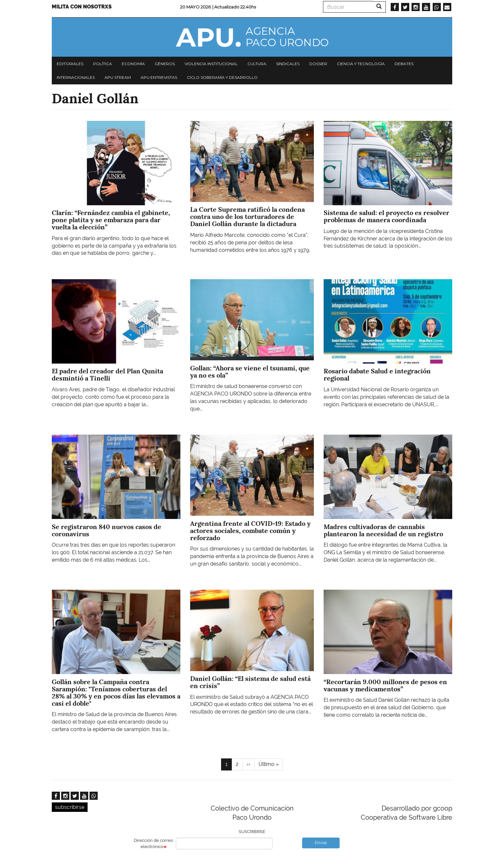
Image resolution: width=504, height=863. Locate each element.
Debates (404, 64)
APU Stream (118, 77)
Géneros (165, 64)
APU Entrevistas (159, 77)
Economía (133, 64)
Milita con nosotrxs (82, 7)
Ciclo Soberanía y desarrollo (222, 77)
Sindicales (288, 64)
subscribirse (70, 807)
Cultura (257, 64)
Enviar (321, 843)
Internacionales (76, 77)
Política (103, 64)
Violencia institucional (211, 64)
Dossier (318, 64)
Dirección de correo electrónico (154, 843)
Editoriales (70, 64)
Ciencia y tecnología (361, 64)
